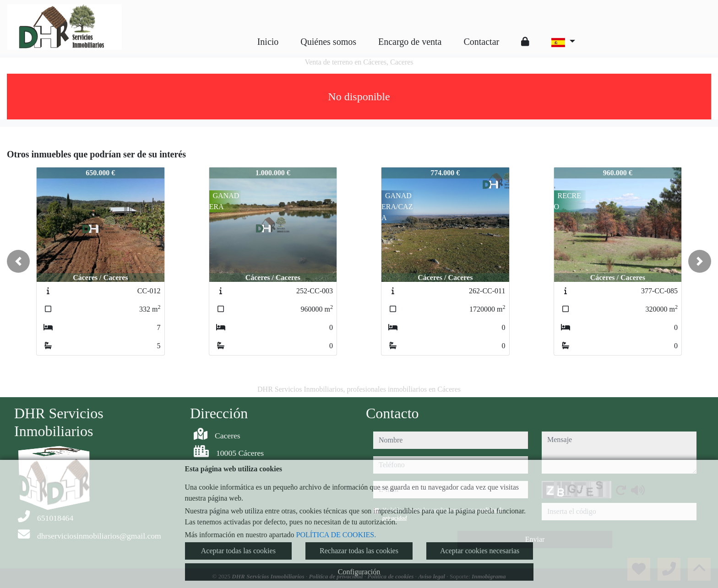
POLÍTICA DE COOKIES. (336, 535)
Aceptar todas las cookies (238, 551)
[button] (18, 261)
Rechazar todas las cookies (359, 551)
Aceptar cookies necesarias (480, 551)
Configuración (359, 572)
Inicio (268, 42)
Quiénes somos (328, 42)
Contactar (481, 42)
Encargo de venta (410, 42)
